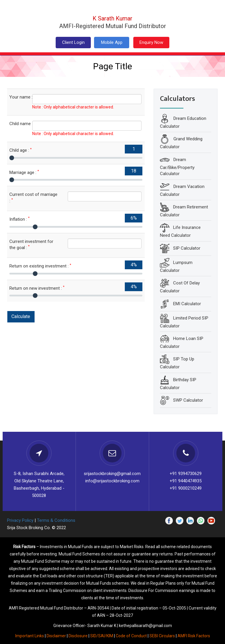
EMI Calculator (187, 303)
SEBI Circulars (162, 636)
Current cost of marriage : (33, 197)
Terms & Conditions (56, 520)
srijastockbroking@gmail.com (112, 474)
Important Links (30, 636)
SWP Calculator (188, 400)
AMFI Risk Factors (194, 636)
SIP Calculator (187, 248)
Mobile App (112, 42)
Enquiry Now (151, 42)
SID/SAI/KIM (102, 636)
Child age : (21, 150)
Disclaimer (56, 636)
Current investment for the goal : (31, 245)
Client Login (73, 42)
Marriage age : (24, 172)
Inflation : (19, 219)
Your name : (16, 97)
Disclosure (78, 636)
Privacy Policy (20, 520)
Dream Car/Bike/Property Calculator (177, 166)
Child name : (16, 124)
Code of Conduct (131, 636)
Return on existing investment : (40, 266)
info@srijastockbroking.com (112, 481)
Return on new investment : (37, 288)
